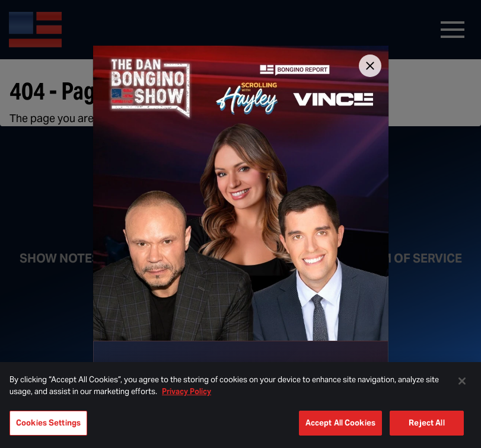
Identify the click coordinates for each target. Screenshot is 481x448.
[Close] (370, 66)
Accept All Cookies (340, 423)
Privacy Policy (187, 391)
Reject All (426, 423)
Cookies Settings (48, 423)
